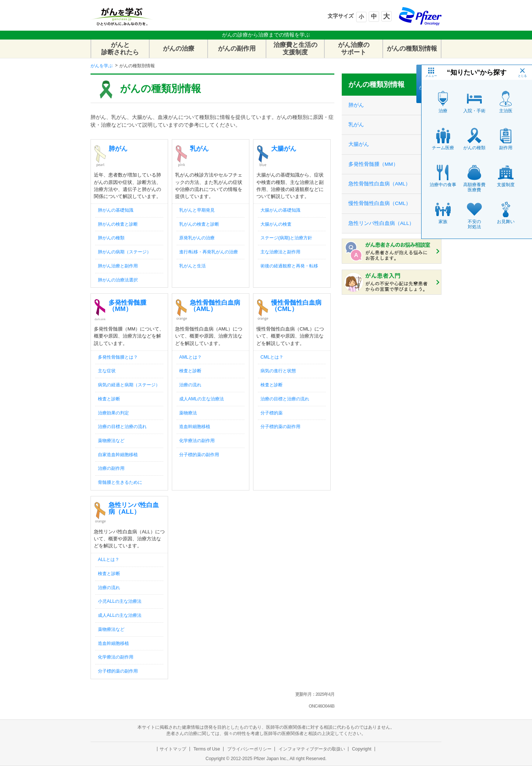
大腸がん (284, 148)
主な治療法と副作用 (280, 252)
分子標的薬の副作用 (199, 455)
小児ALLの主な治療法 (120, 601)
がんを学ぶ (102, 66)
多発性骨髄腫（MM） (127, 306)
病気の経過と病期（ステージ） (129, 385)
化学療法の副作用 (197, 441)
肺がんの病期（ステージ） (125, 252)
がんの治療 (179, 49)
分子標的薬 (272, 413)
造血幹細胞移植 (195, 427)
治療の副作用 (111, 468)
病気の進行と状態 (278, 371)
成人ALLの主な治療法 (120, 615)
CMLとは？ (272, 357)
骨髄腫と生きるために (120, 482)
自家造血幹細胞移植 (118, 455)
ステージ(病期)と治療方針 (286, 238)
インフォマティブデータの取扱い (312, 749)
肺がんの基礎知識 (116, 210)
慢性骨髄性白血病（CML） (296, 306)
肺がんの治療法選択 (118, 280)
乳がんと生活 (192, 266)
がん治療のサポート (354, 49)
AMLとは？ (190, 357)
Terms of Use (207, 749)
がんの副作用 (237, 49)
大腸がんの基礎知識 (280, 210)
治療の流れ (190, 385)
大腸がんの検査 (276, 224)
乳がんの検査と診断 (199, 224)
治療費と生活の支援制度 (295, 49)
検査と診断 (109, 399)
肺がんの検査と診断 (118, 224)
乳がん (199, 148)
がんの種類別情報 (412, 49)
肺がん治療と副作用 (118, 266)
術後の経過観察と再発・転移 (289, 266)
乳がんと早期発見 (197, 210)
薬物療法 (188, 413)
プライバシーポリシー (249, 749)
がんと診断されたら (120, 49)
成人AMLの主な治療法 (202, 399)
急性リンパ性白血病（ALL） (134, 508)
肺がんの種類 (111, 238)
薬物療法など (111, 441)
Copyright (362, 749)
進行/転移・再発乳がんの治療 (209, 252)
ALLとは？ (109, 560)
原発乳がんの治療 (197, 238)
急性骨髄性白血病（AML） (215, 306)
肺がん (118, 148)
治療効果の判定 (113, 413)
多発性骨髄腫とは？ (118, 357)
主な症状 (107, 371)
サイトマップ (173, 749)
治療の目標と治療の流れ (122, 427)
